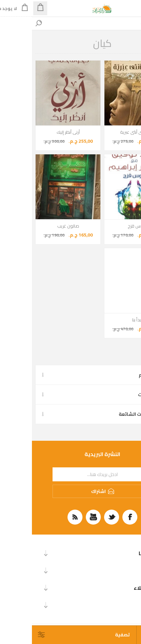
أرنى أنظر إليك (36, 132)
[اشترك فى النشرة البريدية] (70, 474)
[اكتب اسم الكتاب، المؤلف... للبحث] (77, 23)
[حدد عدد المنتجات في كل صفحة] (132, 635)
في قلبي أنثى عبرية (105, 132)
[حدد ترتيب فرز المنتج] (114, 635)
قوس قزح (105, 226)
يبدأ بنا (105, 320)
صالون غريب (36, 226)
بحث (7, 23)
